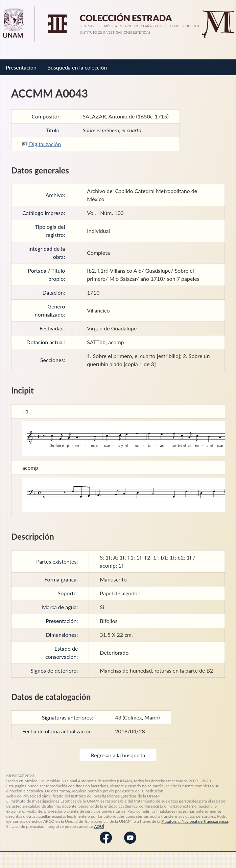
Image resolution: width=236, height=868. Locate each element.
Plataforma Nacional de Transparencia (195, 821)
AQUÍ (99, 826)
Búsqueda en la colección (77, 67)
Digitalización (42, 144)
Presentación (21, 67)
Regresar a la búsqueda (118, 755)
